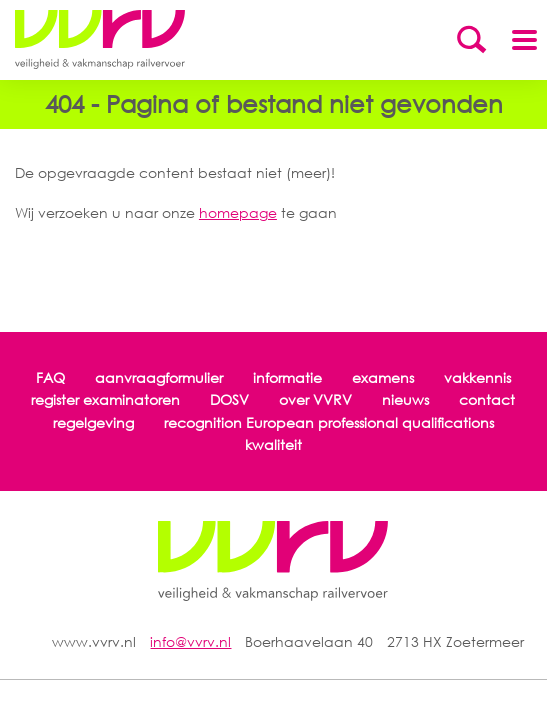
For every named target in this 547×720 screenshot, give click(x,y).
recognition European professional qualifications (329, 422)
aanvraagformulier (159, 377)
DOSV (229, 399)
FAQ (50, 377)
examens (383, 377)
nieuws (405, 399)
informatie (287, 377)
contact (487, 399)
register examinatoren (105, 399)
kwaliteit (273, 444)
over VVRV (315, 399)
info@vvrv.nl (190, 641)
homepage (238, 212)
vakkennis (477, 377)
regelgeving (93, 422)
